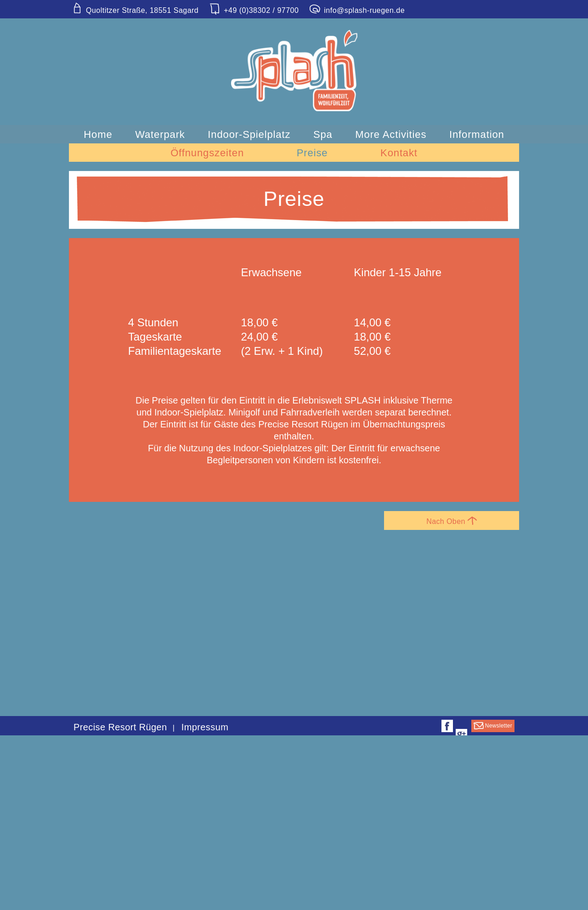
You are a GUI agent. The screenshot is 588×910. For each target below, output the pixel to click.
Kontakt (399, 153)
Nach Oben (452, 521)
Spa (323, 134)
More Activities (391, 134)
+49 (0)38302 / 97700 (254, 11)
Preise (312, 153)
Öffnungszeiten (207, 153)
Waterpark (160, 134)
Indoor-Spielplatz (249, 134)
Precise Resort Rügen (120, 727)
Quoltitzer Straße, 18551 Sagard (135, 11)
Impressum (205, 727)
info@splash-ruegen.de (357, 11)
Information (477, 134)
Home (98, 134)
